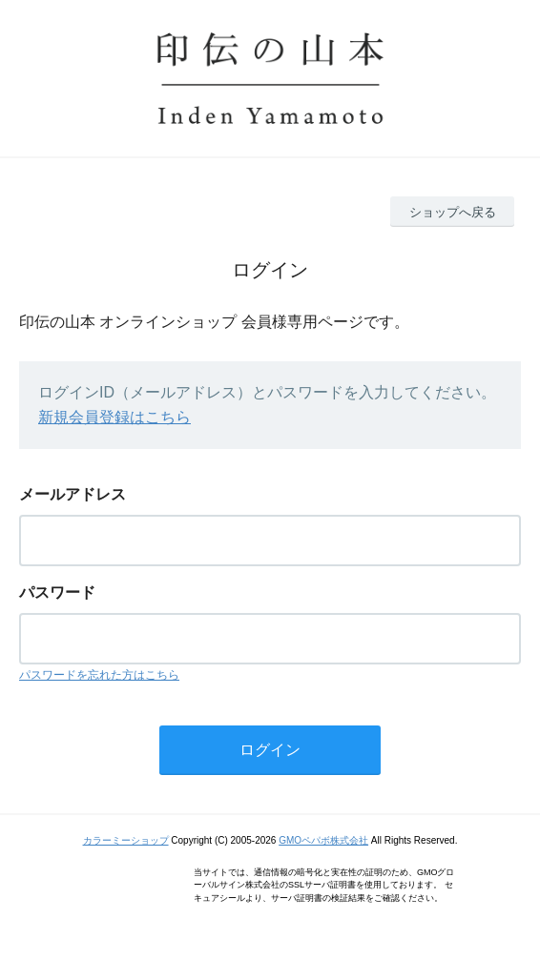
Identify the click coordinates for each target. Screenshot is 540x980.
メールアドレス (73, 494)
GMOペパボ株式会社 (323, 840)
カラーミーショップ (126, 840)
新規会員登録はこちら (114, 417)
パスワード (57, 592)
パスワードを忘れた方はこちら (99, 675)
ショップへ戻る (453, 212)
